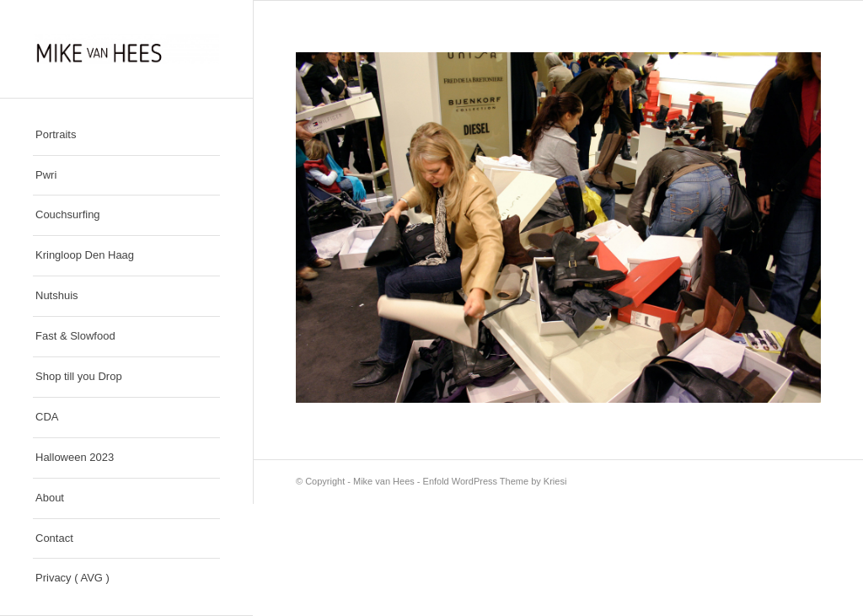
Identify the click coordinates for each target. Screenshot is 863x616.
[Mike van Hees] (126, 49)
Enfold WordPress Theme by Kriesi (495, 481)
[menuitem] (126, 136)
